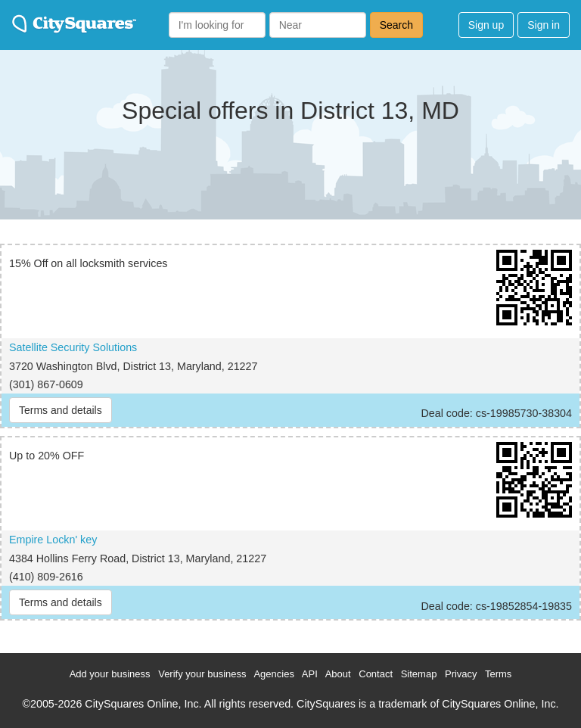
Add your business (110, 674)
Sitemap (419, 674)
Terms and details (61, 410)
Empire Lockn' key (53, 540)
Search (396, 25)
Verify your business (202, 674)
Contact (376, 674)
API (310, 674)
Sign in (544, 25)
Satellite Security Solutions (73, 347)
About (338, 674)
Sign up (486, 25)
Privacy (461, 674)
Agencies (273, 674)
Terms (498, 674)
